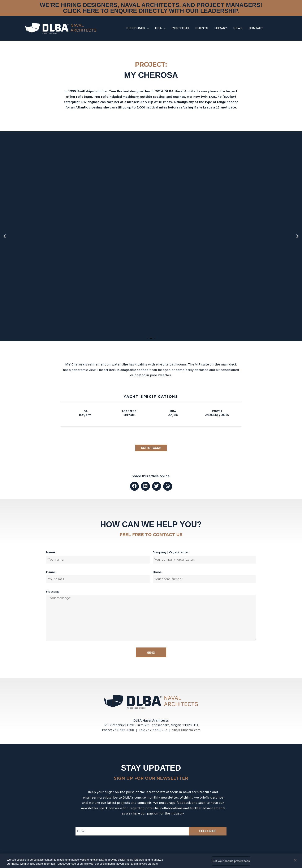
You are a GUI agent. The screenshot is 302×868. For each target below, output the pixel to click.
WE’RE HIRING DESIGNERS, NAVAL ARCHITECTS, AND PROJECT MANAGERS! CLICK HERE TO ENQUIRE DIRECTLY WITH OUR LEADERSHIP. (151, 8)
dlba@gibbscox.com (186, 730)
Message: (53, 591)
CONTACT (256, 28)
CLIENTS (202, 28)
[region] (151, 861)
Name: (51, 552)
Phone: (157, 572)
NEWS (238, 28)
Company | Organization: (171, 552)
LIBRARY (221, 28)
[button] (147, 338)
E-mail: (51, 572)
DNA (160, 28)
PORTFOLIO (181, 28)
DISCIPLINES (138, 28)
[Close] (295, 860)
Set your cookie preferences (231, 861)
